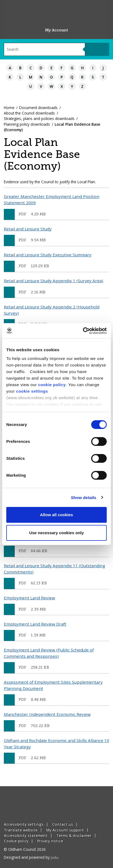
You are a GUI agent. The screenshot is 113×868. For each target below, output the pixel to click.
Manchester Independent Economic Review (47, 714)
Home (9, 108)
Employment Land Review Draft (35, 624)
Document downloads (38, 108)
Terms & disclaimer (74, 835)
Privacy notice (50, 841)
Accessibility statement (26, 835)
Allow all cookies (57, 515)
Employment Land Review (29, 598)
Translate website (21, 830)
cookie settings (32, 391)
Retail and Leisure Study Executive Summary (48, 255)
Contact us (63, 824)
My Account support (65, 830)
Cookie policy (16, 841)
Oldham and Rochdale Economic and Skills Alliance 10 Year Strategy (56, 744)
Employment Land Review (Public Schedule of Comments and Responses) (49, 653)
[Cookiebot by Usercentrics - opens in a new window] (83, 331)
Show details (84, 498)
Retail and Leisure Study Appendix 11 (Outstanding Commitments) (54, 569)
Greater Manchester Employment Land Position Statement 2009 (52, 199)
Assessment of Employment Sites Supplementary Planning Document (53, 685)
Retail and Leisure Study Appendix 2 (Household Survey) (52, 310)
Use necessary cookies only (56, 533)
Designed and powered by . (31, 857)
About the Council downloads (29, 113)
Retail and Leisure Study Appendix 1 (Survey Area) (53, 281)
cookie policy (52, 385)
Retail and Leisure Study (28, 229)
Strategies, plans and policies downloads (39, 118)
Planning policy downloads (27, 124)
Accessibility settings (24, 824)
